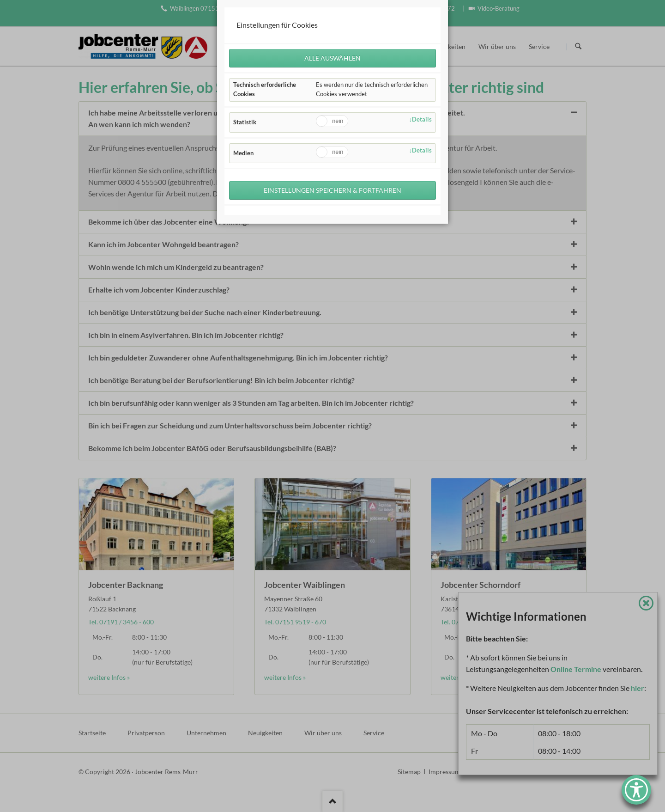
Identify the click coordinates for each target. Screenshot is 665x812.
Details (422, 119)
